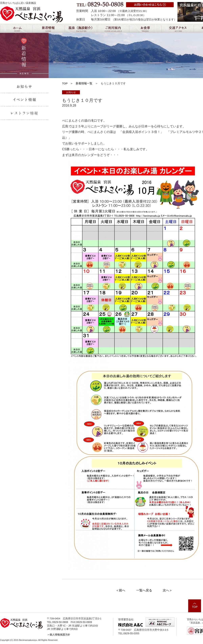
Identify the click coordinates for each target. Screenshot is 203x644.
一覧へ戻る (144, 590)
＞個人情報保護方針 (59, 635)
